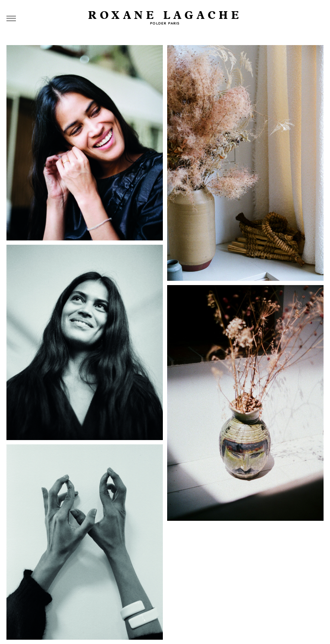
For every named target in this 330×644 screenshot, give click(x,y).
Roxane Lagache (165, 16)
